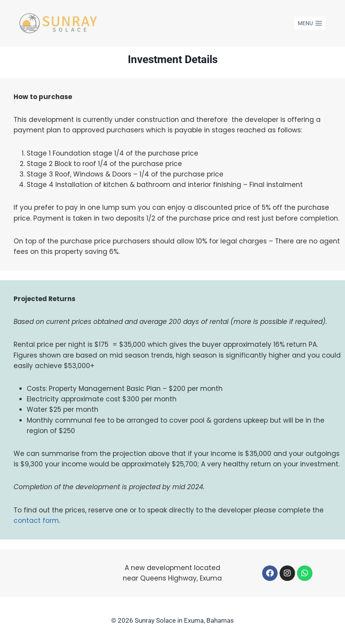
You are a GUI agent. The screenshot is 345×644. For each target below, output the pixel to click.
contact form (36, 521)
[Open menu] (310, 23)
